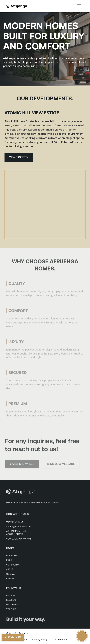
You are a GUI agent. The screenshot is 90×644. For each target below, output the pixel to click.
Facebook (12, 599)
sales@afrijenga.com (19, 526)
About (10, 569)
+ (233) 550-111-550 (22, 465)
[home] (17, 6)
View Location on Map (19, 538)
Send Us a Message (61, 465)
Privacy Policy (40, 639)
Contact (11, 573)
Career (10, 578)
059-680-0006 (15, 521)
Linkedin (11, 595)
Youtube (11, 609)
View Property (19, 157)
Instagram (12, 604)
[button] (79, 6)
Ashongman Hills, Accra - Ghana (17, 532)
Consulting (13, 564)
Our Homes (13, 555)
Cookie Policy (59, 639)
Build (9, 560)
